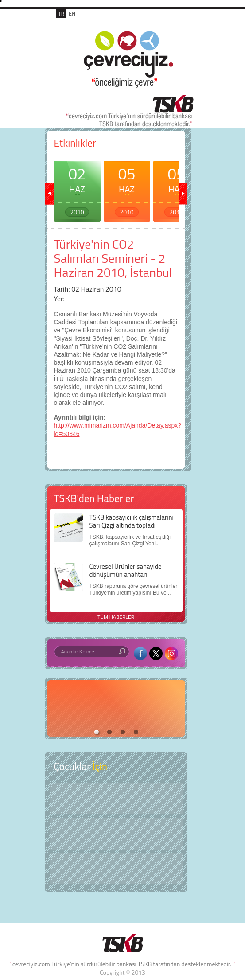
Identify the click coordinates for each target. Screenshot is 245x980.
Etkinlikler (75, 143)
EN (72, 14)
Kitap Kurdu (116, 869)
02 (77, 189)
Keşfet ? (116, 799)
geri (50, 194)
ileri (183, 194)
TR (62, 14)
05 (127, 189)
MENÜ (175, 23)
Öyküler (116, 834)
